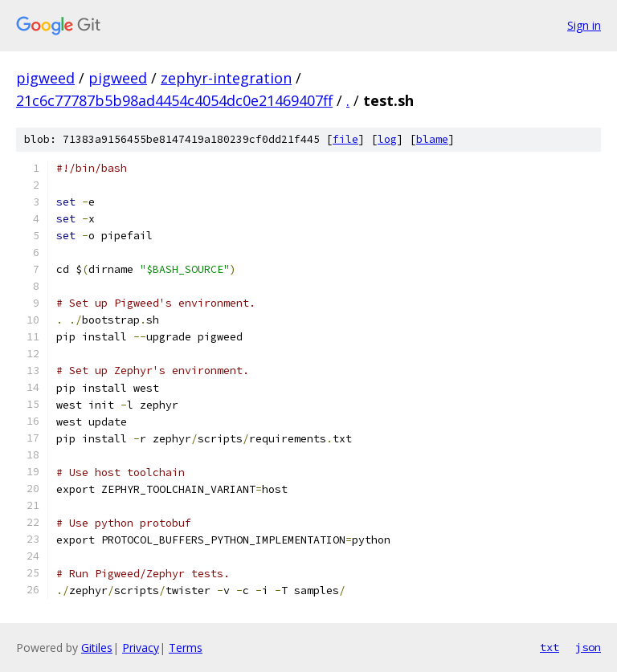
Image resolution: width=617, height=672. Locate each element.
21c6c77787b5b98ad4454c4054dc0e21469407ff (174, 100)
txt (550, 647)
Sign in (584, 25)
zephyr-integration (226, 78)
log (387, 139)
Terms (186, 648)
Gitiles (97, 648)
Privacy (141, 648)
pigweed (45, 78)
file (345, 139)
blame (432, 139)
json (588, 647)
